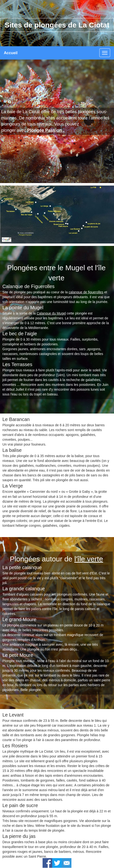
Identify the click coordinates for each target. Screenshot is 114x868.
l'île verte (89, 559)
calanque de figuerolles (86, 292)
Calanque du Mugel (51, 313)
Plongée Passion (44, 130)
